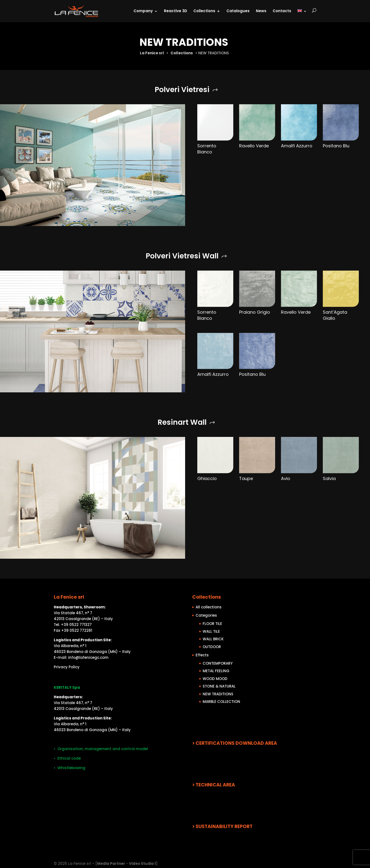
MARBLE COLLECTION (221, 702)
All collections (209, 607)
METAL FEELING (216, 671)
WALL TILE (211, 631)
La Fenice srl (152, 53)
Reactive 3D (176, 11)
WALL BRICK (213, 639)
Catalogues (238, 11)
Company (143, 11)
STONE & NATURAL (219, 686)
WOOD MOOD (215, 678)
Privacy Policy (67, 667)
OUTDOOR (212, 646)
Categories (206, 615)
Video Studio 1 (142, 863)
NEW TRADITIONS (218, 694)
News (261, 11)
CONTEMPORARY (218, 663)
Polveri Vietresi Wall (182, 256)
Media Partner (111, 863)
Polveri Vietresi (182, 90)
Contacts (282, 11)
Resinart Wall (182, 422)
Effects (202, 655)
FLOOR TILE (212, 624)
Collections (204, 11)
